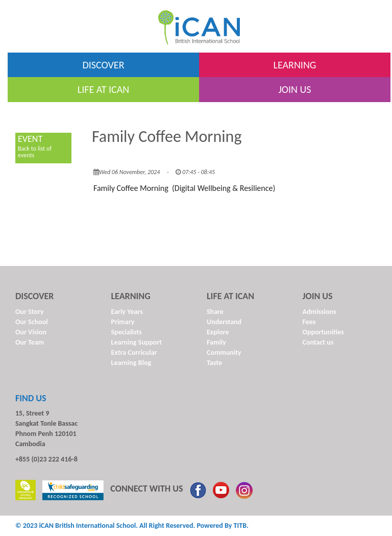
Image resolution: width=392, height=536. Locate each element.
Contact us (318, 342)
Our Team (30, 342)
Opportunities (323, 332)
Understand (224, 322)
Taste (214, 363)
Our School (32, 322)
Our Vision (31, 332)
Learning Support (137, 342)
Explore (218, 332)
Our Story (30, 312)
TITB (240, 526)
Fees (309, 322)
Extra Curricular (134, 352)
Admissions (320, 312)
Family (216, 342)
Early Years (127, 312)
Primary (123, 322)
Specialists (127, 332)
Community (224, 352)
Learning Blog (131, 363)
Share (215, 312)
